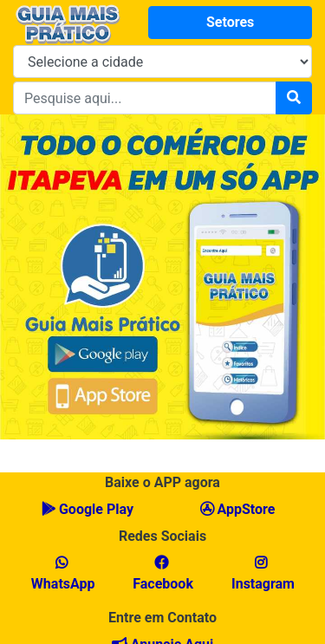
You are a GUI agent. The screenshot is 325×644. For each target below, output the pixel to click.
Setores (230, 22)
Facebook (161, 574)
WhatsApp (62, 574)
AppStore (238, 509)
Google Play (88, 509)
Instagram (261, 574)
